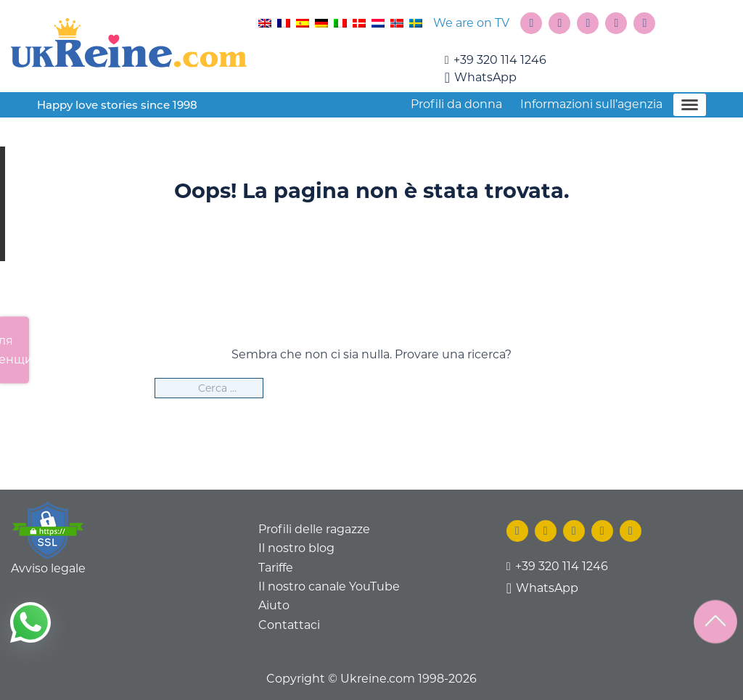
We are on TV (471, 23)
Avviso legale (48, 568)
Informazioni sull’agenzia (591, 104)
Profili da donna (456, 104)
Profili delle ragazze (314, 529)
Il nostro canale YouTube (329, 586)
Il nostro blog (296, 548)
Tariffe (276, 568)
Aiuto (274, 605)
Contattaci (289, 625)
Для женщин (15, 349)
